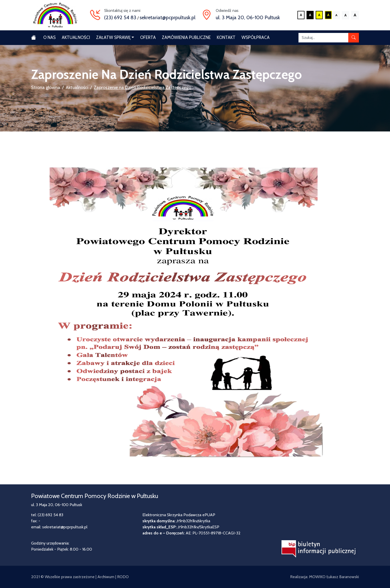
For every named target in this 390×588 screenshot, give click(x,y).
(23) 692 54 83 (120, 17)
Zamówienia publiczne (186, 37)
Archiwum (106, 577)
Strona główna (46, 87)
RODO (123, 577)
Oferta (148, 37)
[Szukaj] (323, 38)
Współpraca (256, 37)
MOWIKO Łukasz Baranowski (334, 577)
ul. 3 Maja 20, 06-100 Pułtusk (248, 17)
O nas (49, 37)
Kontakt (226, 37)
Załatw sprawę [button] (113, 37)
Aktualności (76, 37)
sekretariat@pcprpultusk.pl (168, 17)
